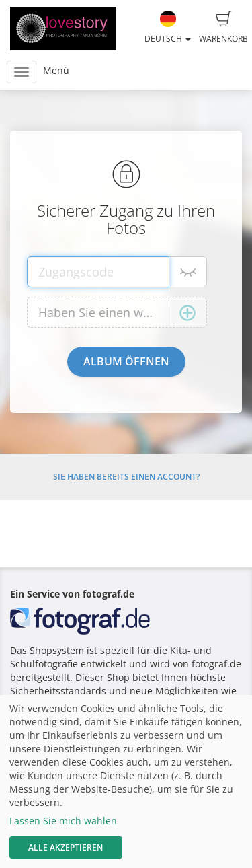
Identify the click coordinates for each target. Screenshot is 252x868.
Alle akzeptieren (66, 847)
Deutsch (168, 28)
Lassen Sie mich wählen (63, 821)
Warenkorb (223, 28)
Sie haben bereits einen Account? (126, 477)
